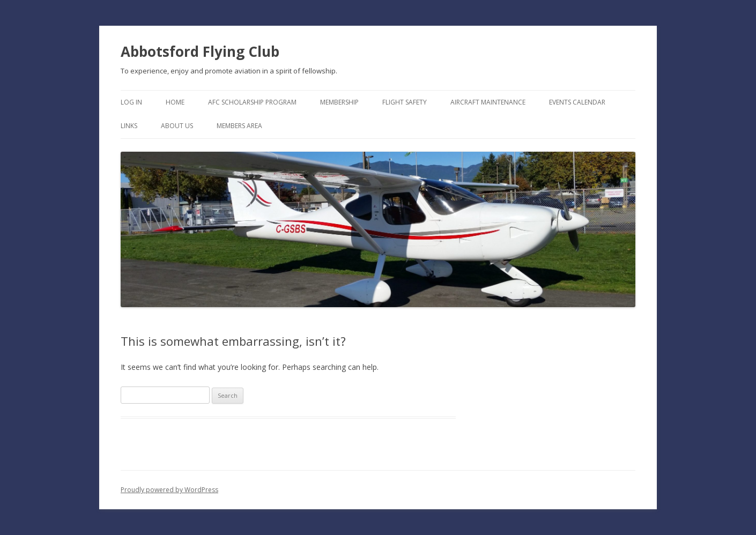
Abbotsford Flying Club (200, 51)
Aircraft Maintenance (488, 102)
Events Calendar (577, 102)
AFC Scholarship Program (252, 102)
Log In (131, 102)
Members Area (239, 126)
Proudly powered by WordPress (169, 490)
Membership (339, 102)
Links (129, 126)
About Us (177, 126)
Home (175, 102)
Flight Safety (405, 102)
